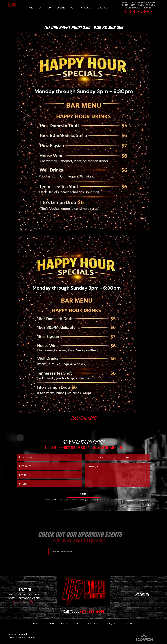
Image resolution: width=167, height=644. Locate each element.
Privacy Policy (112, 624)
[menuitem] (32, 8)
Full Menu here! (83, 418)
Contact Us (92, 624)
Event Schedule (33, 552)
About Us (50, 624)
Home (36, 624)
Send (83, 494)
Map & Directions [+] (25, 602)
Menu (77, 624)
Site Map (130, 624)
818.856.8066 (139, 11)
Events (65, 624)
